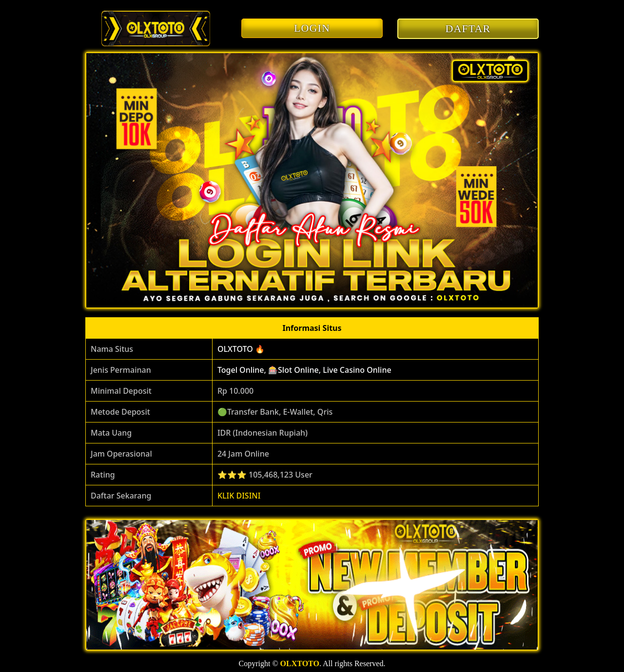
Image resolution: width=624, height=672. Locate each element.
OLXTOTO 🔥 (241, 349)
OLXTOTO (300, 663)
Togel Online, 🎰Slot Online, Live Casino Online (304, 370)
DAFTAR (468, 29)
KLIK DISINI (239, 496)
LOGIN (312, 28)
